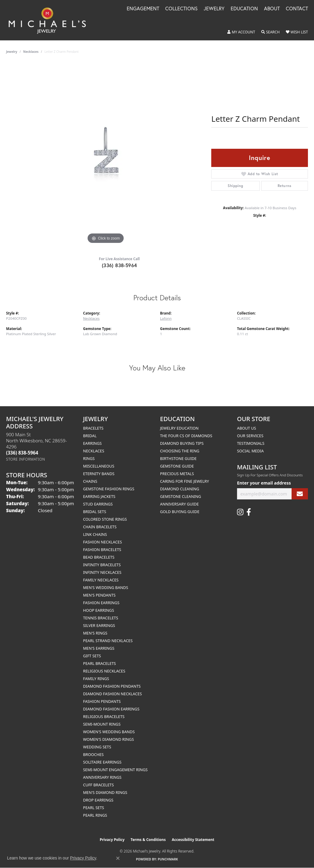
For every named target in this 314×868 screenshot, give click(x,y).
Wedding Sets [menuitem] (97, 747)
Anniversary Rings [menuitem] (102, 777)
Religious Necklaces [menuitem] (104, 671)
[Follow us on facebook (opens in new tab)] (249, 512)
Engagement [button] (143, 9)
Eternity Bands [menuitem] (99, 474)
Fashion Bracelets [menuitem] (102, 550)
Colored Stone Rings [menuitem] (105, 519)
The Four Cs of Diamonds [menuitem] (186, 436)
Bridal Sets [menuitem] (95, 512)
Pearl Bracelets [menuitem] (99, 663)
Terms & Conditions (148, 840)
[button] (241, 32)
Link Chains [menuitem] (95, 534)
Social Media (250, 451)
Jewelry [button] (214, 9)
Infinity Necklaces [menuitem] (102, 572)
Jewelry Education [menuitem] (179, 428)
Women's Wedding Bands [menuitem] (109, 732)
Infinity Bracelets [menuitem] (102, 565)
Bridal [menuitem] (90, 436)
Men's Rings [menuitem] (95, 633)
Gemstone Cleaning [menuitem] (180, 496)
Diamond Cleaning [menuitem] (180, 489)
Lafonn (166, 318)
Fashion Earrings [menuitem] (101, 603)
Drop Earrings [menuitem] (98, 800)
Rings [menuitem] (89, 458)
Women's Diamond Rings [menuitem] (109, 739)
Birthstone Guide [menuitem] (178, 458)
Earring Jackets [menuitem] (99, 496)
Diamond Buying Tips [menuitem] (182, 443)
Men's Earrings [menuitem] (99, 648)
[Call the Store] (22, 453)
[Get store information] (26, 459)
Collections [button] (181, 9)
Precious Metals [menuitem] (177, 474)
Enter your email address (264, 483)
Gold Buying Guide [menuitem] (180, 512)
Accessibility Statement (193, 840)
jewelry (12, 52)
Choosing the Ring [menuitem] (180, 451)
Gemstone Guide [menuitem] (177, 466)
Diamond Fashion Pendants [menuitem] (112, 686)
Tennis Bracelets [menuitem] (101, 618)
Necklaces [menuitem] (94, 451)
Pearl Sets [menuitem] (94, 808)
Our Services (250, 436)
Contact (297, 9)
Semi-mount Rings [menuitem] (102, 724)
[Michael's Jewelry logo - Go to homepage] (50, 20)
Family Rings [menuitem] (96, 679)
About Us (247, 428)
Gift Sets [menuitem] (92, 656)
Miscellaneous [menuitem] (99, 466)
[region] (106, 154)
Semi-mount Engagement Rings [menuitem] (115, 770)
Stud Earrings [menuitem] (98, 504)
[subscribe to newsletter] (300, 494)
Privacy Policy (112, 840)
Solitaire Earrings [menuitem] (102, 762)
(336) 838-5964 (119, 265)
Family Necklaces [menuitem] (101, 580)
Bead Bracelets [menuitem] (99, 557)
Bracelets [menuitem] (93, 428)
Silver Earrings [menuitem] (99, 625)
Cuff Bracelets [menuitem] (98, 785)
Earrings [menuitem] (92, 443)
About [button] (272, 9)
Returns (285, 186)
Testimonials (251, 443)
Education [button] (244, 9)
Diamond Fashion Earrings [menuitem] (111, 709)
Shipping (235, 186)
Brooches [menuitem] (93, 754)
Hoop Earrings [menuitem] (99, 610)
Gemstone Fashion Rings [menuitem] (109, 489)
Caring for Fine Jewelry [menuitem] (185, 481)
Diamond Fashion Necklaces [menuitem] (112, 694)
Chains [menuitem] (90, 481)
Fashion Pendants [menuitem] (102, 701)
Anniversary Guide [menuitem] (179, 504)
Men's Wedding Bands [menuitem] (106, 587)
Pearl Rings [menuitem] (95, 815)
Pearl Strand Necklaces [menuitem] (108, 641)
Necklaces (31, 52)
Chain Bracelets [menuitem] (100, 527)
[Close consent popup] (118, 858)
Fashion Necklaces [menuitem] (102, 542)
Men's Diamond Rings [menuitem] (105, 792)
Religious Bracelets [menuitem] (104, 717)
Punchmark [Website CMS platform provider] (168, 859)
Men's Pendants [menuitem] (99, 595)
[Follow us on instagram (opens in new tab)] (240, 512)
